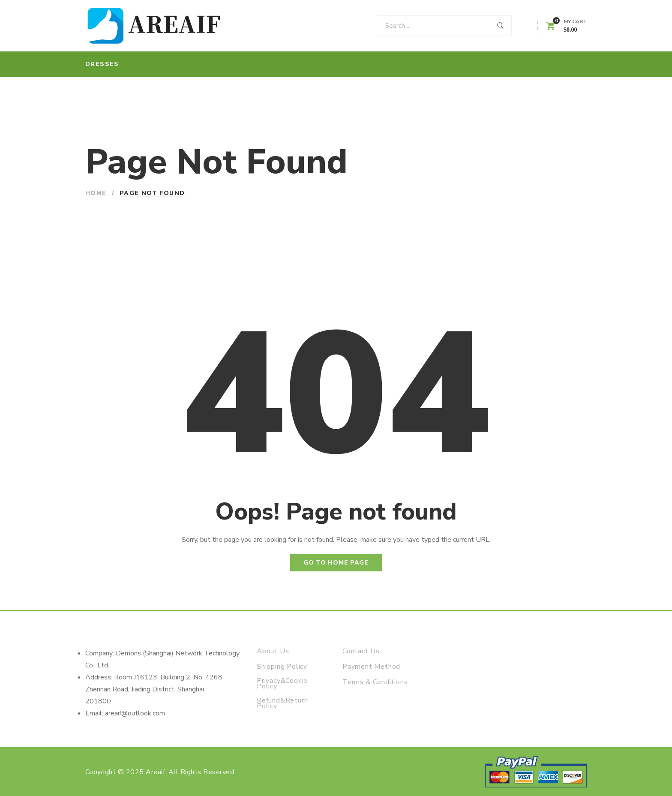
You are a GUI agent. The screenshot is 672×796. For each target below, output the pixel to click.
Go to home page (336, 563)
